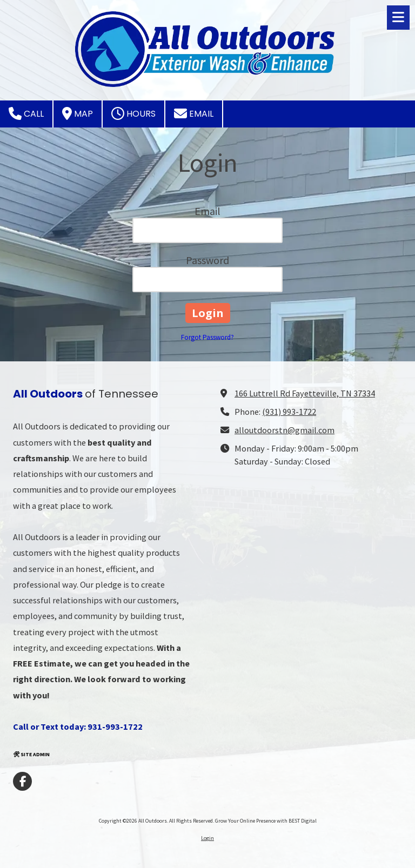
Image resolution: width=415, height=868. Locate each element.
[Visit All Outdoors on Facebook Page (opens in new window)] (22, 781)
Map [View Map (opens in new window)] (78, 113)
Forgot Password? (207, 337)
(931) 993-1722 (289, 412)
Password (207, 260)
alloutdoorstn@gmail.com (285, 430)
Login (207, 838)
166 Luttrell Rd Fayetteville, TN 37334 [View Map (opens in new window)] (305, 393)
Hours (133, 113)
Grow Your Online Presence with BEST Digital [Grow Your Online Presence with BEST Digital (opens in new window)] (266, 821)
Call (26, 113)
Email (194, 113)
